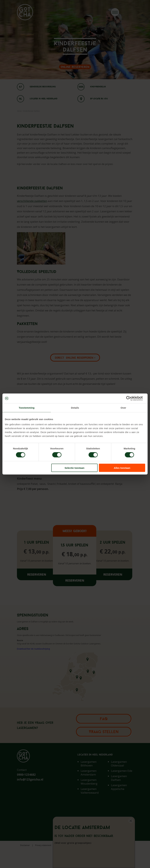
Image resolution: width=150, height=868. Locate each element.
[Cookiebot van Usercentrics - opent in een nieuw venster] (131, 398)
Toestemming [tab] (27, 408)
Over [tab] (123, 408)
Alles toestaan (122, 468)
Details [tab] (75, 408)
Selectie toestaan (75, 468)
